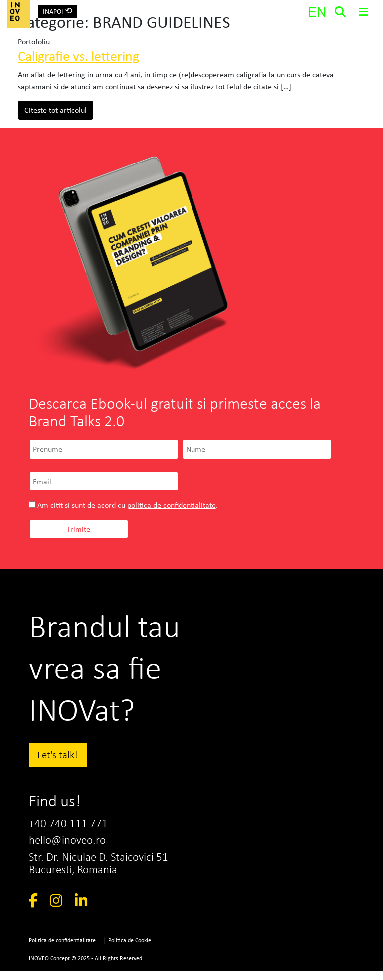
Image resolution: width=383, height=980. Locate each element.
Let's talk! (58, 755)
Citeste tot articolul (59, 109)
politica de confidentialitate (172, 505)
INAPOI (58, 11)
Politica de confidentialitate (62, 950)
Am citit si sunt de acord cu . (123, 505)
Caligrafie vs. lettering (79, 56)
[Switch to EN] (317, 12)
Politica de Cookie (130, 950)
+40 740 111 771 (72, 826)
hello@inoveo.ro (71, 844)
